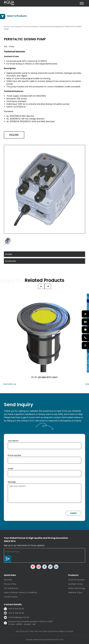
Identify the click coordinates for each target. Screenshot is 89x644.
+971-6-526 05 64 (14, 613)
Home (6, 27)
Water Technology (77, 588)
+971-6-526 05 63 (14, 609)
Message (12, 482)
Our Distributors (11, 588)
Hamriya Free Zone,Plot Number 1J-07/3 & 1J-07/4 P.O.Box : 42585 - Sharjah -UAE (28, 623)
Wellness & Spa (75, 593)
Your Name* (13, 441)
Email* (11, 469)
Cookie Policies (11, 597)
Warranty (8, 580)
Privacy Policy (10, 584)
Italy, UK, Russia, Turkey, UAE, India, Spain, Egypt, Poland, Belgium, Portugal (44, 631)
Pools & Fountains (76, 580)
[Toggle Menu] (82, 3)
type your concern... (44, 493)
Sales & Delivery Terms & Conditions (20, 593)
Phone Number (15, 455)
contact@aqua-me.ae (17, 617)
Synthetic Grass (76, 584)
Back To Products (15, 16)
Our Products (16, 27)
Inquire (14, 135)
